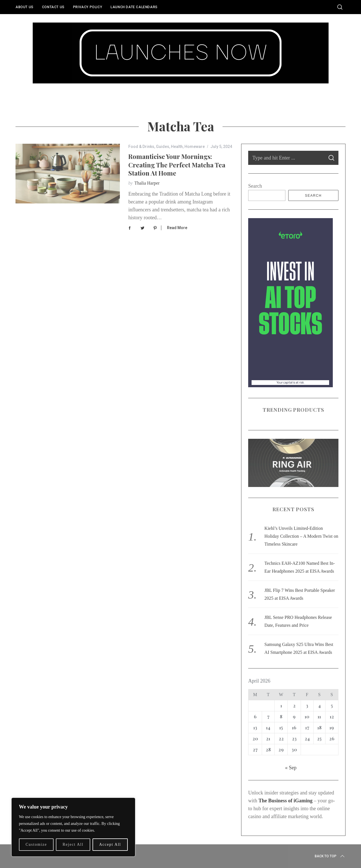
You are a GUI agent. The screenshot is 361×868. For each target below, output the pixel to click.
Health (177, 147)
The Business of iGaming (286, 801)
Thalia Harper (147, 183)
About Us (25, 7)
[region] (73, 827)
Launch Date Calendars (134, 7)
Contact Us (53, 7)
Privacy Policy (88, 7)
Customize (36, 844)
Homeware (195, 147)
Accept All (110, 844)
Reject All (73, 844)
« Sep (291, 768)
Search (255, 186)
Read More (177, 228)
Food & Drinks (141, 147)
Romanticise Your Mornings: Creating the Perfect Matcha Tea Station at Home (177, 165)
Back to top (330, 856)
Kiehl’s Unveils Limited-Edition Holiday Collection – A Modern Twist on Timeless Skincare (301, 536)
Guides (163, 147)
